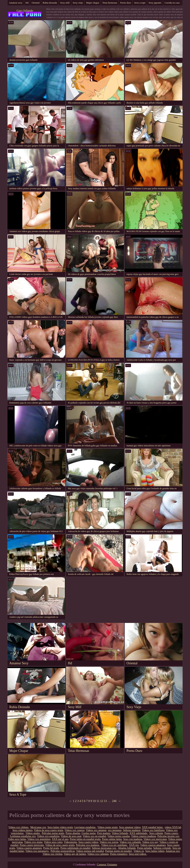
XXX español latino (153, 827)
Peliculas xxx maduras (88, 845)
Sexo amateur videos (130, 827)
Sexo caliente (156, 833)
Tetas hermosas (110, 3)
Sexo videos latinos (23, 830)
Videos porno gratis (108, 827)
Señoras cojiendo (162, 848)
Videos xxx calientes (98, 854)
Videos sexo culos (53, 842)
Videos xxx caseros (75, 830)
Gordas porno (89, 833)
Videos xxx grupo (33, 842)
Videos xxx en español (94, 836)
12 (102, 801)
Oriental (36, 3)
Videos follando (120, 833)
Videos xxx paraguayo (37, 851)
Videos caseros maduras (144, 836)
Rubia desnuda (50, 3)
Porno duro (126, 3)
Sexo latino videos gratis (60, 827)
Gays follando (25, 11)
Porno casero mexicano (32, 845)
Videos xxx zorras (109, 842)
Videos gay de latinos (75, 854)
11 (98, 801)
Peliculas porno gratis (53, 833)
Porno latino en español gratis (85, 839)
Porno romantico (119, 854)
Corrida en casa (172, 3)
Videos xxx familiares (153, 830)
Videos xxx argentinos (39, 839)
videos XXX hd (173, 827)
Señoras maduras (132, 830)
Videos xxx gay (150, 842)
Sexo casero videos (88, 842)
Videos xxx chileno (19, 827)
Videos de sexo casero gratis (49, 830)
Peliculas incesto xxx (168, 836)
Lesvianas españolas (85, 827)
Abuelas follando (127, 848)
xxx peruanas (115, 830)
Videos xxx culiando (130, 842)
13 (105, 801)
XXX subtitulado (139, 833)
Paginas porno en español (119, 851)
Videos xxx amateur (96, 830)
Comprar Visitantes (107, 865)
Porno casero (171, 833)
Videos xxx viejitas (53, 854)
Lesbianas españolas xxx (23, 836)
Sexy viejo (78, 3)
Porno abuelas (73, 833)
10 (94, 801)
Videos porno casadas (119, 836)
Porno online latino (112, 839)
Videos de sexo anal (71, 836)
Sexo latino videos (155, 851)
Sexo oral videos (138, 854)
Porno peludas (145, 848)
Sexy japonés (155, 3)
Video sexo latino (17, 839)
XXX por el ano (60, 839)
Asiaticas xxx (173, 851)
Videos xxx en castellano (115, 845)
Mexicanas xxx (38, 827)
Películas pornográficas (63, 851)
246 (114, 801)
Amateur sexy (16, 3)
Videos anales (33, 833)
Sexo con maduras (133, 839)
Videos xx (139, 851)
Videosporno (70, 842)
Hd (27, 3)
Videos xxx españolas (48, 836)
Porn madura (104, 833)
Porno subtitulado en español (76, 848)
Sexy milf (65, 3)
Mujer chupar (93, 3)
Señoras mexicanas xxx (104, 848)
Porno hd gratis (51, 848)
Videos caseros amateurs (153, 845)
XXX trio (134, 845)
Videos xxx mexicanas (155, 839)
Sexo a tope (140, 3)
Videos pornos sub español (90, 851)
